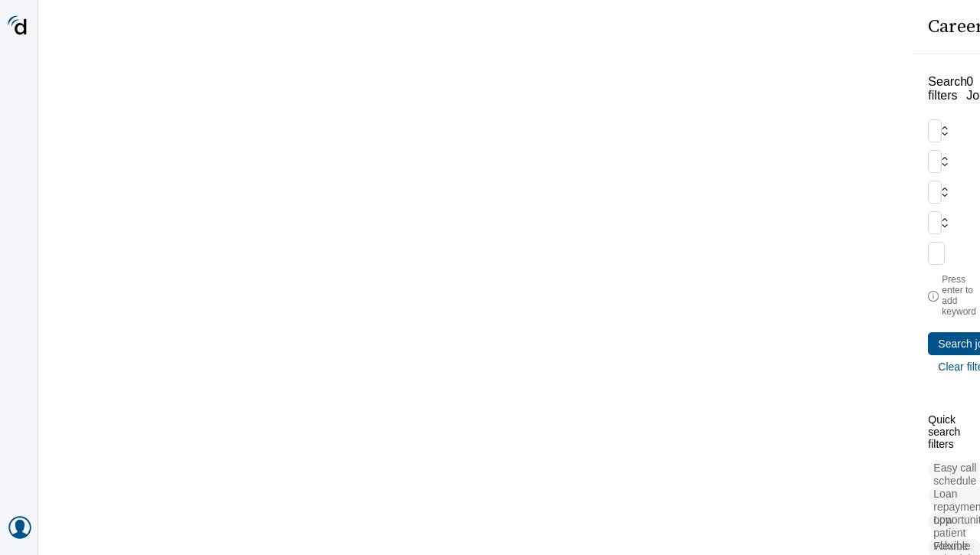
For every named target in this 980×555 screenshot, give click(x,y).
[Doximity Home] (19, 27)
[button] (103, 393)
